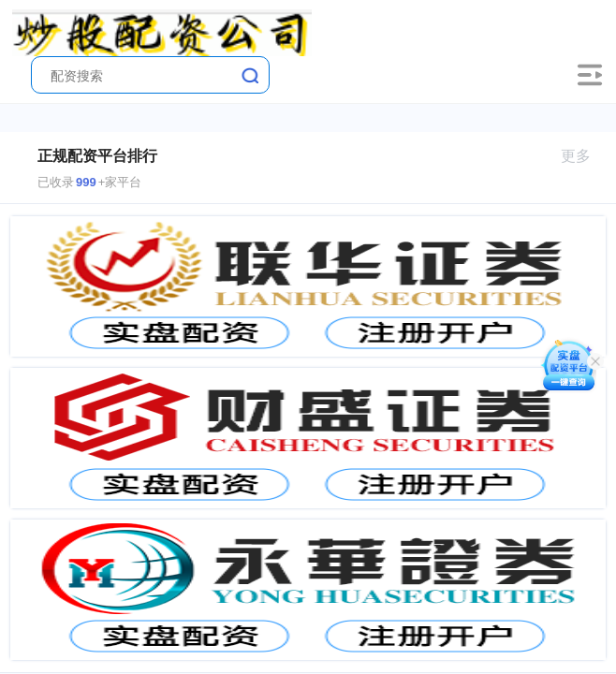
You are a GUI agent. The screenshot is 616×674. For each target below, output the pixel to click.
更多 (584, 156)
